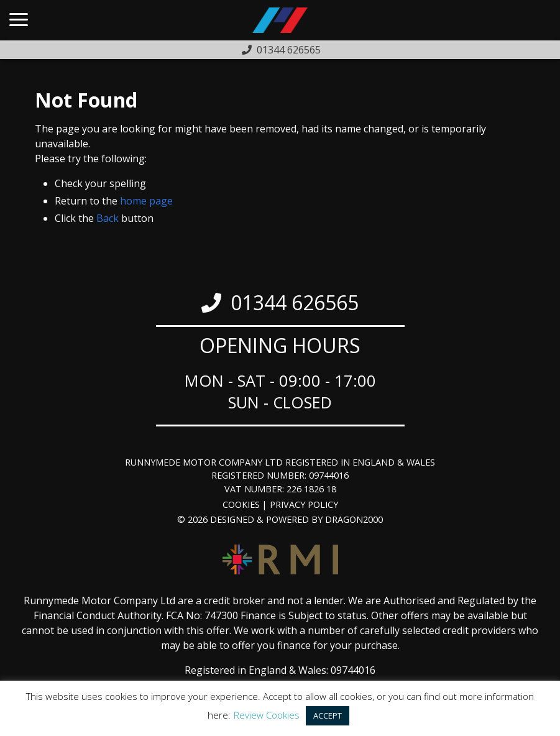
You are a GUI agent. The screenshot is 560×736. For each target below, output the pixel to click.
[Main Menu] (19, 21)
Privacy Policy (304, 504)
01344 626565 (295, 302)
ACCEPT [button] (328, 715)
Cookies (241, 504)
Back (108, 218)
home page (146, 201)
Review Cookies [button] (267, 715)
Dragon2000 (354, 519)
